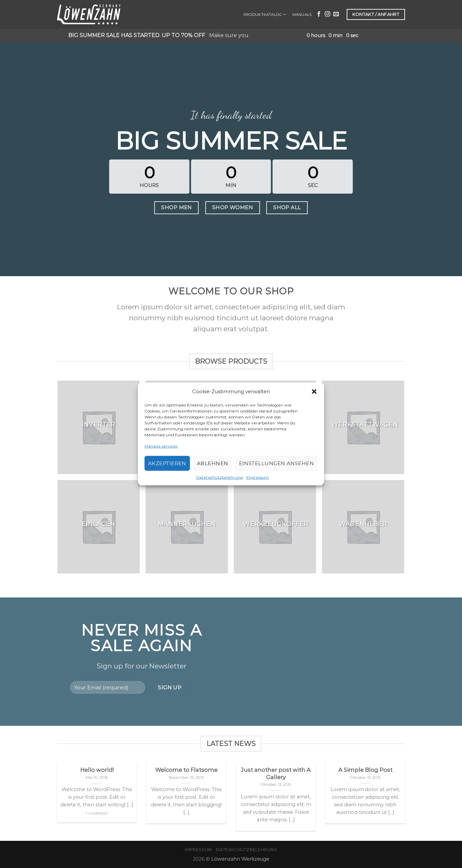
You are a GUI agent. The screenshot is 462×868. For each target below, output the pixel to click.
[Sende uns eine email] (336, 14)
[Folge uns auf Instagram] (327, 14)
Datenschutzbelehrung (220, 477)
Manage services (161, 446)
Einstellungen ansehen (276, 463)
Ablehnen (213, 463)
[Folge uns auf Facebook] (319, 14)
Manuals (302, 15)
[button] (314, 392)
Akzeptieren (167, 463)
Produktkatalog (265, 14)
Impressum (258, 477)
